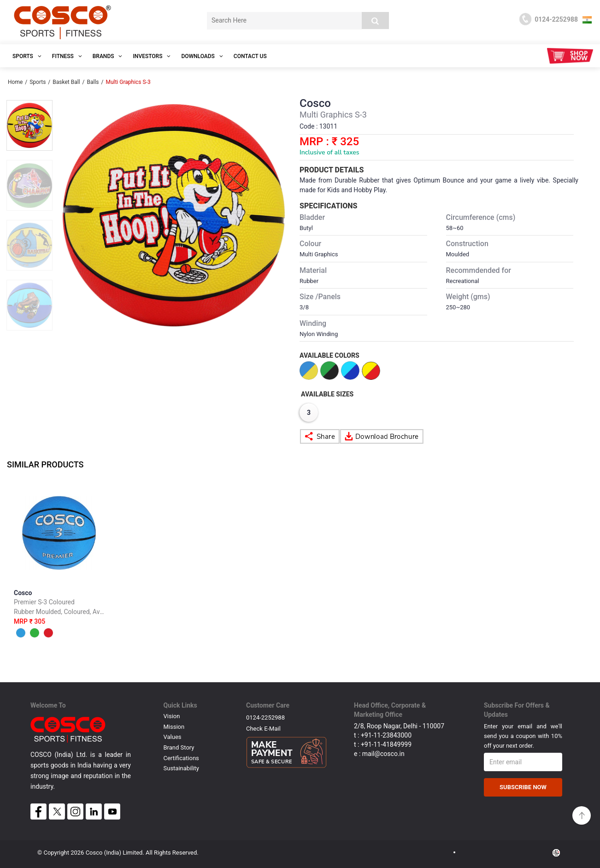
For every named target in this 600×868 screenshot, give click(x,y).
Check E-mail (263, 729)
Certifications (181, 758)
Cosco (59, 616)
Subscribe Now (523, 787)
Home (15, 82)
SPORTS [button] (27, 56)
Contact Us (250, 56)
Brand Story (179, 747)
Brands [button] (108, 56)
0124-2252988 (265, 717)
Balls (93, 82)
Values (173, 737)
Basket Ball (66, 82)
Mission (174, 727)
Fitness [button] (67, 56)
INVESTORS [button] (152, 56)
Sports (38, 82)
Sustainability (182, 768)
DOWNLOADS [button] (202, 56)
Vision (172, 716)
